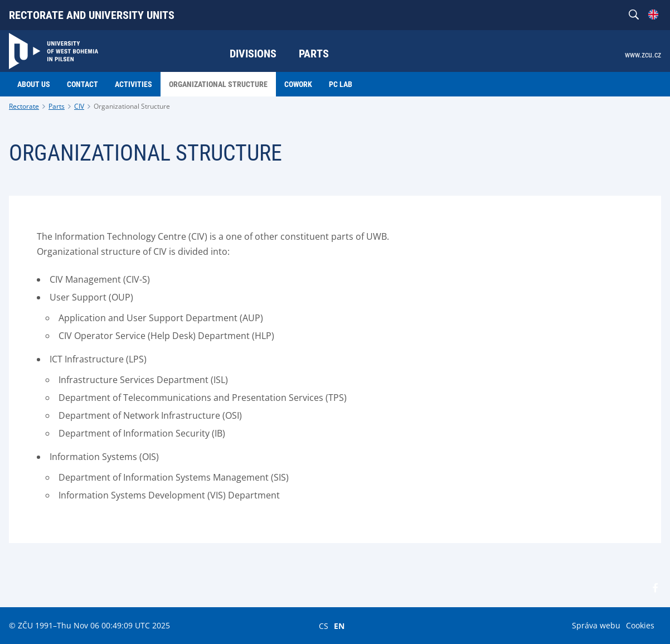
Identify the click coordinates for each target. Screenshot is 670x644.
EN (339, 626)
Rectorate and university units (92, 15)
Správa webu (596, 625)
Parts (57, 106)
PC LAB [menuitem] (341, 84)
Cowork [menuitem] (298, 84)
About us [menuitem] (34, 84)
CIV (79, 106)
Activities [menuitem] (133, 84)
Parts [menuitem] (314, 54)
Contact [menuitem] (82, 84)
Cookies (640, 625)
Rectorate (24, 106)
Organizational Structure (132, 106)
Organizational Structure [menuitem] (218, 84)
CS (324, 626)
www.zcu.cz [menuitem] (643, 55)
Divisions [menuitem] (253, 54)
